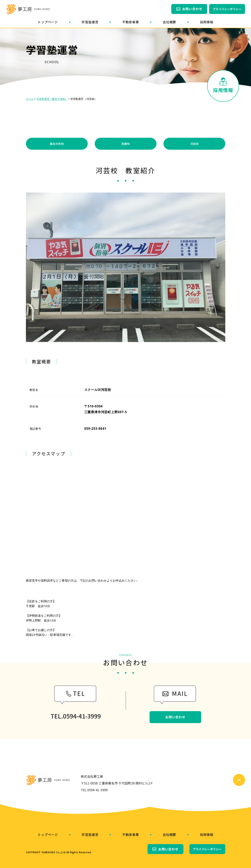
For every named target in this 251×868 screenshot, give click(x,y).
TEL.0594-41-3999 (76, 716)
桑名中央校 (57, 144)
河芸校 (194, 144)
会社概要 (169, 22)
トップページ (48, 22)
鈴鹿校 (126, 144)
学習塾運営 (90, 22)
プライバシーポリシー (227, 9)
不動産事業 (131, 22)
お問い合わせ (192, 9)
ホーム (30, 99)
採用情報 (207, 22)
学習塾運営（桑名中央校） (52, 99)
